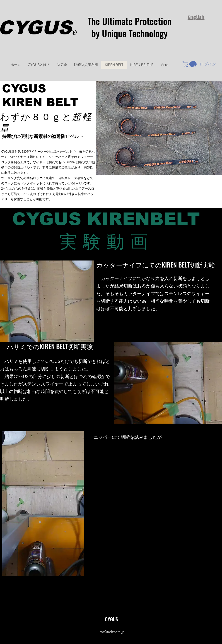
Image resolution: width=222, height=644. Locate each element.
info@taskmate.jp (111, 632)
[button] (189, 64)
